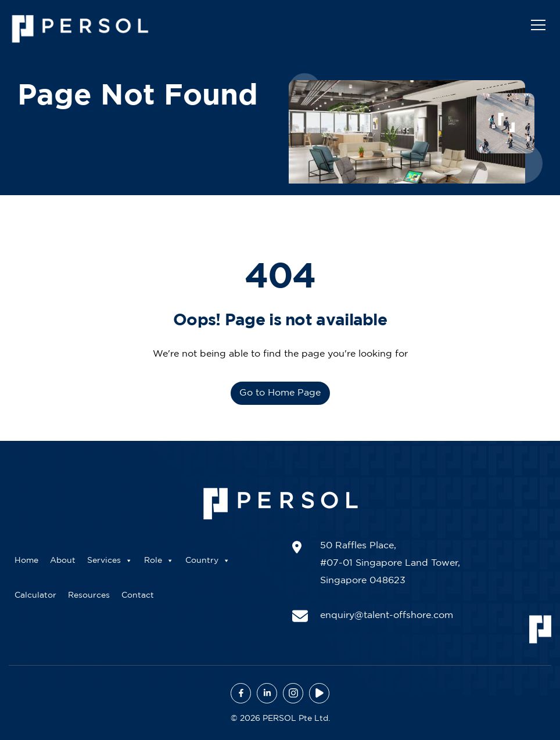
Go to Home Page (280, 393)
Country (208, 561)
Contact (138, 595)
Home (26, 561)
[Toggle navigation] (538, 25)
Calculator (35, 595)
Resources (89, 595)
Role (159, 561)
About (63, 561)
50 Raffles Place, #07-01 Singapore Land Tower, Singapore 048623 (390, 563)
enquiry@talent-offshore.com (387, 615)
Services (110, 561)
